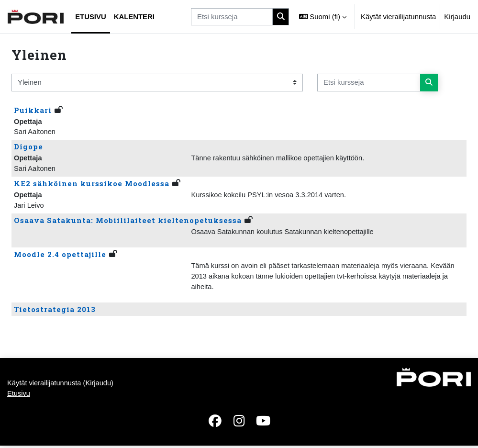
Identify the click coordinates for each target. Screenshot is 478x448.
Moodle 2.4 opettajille (60, 256)
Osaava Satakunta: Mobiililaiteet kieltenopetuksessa (128, 222)
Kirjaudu (457, 17)
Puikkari (33, 110)
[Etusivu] (36, 17)
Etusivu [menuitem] (91, 17)
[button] (323, 17)
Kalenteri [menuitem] (134, 17)
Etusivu (19, 396)
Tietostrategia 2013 (55, 311)
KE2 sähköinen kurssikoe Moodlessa (92, 184)
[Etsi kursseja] (232, 17)
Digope (28, 147)
